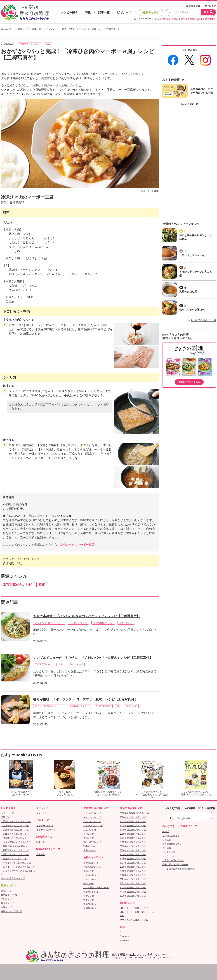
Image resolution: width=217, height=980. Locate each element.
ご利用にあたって (171, 836)
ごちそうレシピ (91, 879)
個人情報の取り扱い (172, 844)
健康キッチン (151, 12)
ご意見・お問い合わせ (173, 860)
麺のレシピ (89, 871)
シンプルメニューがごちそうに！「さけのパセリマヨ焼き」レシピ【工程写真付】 (93, 658)
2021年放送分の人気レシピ (133, 879)
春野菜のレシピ (91, 863)
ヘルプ (166, 832)
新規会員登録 (193, 6)
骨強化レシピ (7, 903)
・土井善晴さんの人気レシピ (15, 826)
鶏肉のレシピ (90, 846)
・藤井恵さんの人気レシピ (14, 859)
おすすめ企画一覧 (189, 104)
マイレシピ (210, 6)
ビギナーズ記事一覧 (46, 830)
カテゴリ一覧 (7, 813)
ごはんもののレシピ (93, 867)
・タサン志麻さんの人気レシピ (16, 842)
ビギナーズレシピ (45, 826)
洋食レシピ (89, 900)
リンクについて (170, 856)
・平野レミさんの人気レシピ (15, 855)
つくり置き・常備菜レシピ (96, 888)
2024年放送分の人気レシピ (133, 892)
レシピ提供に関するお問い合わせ (178, 869)
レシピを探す (69, 12)
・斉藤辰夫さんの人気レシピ (15, 834)
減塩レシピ (6, 891)
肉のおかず (131, 706)
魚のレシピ (89, 838)
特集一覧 (41, 855)
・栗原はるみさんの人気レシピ (16, 821)
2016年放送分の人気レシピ (133, 859)
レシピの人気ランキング (13, 878)
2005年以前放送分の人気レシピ (135, 813)
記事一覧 (104, 12)
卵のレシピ (89, 834)
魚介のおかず (76, 664)
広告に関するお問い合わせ (175, 865)
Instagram (125, 940)
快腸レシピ (6, 907)
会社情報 (167, 848)
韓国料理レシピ (91, 908)
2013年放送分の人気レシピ (133, 846)
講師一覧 (5, 817)
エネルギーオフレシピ (12, 895)
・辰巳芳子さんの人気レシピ (15, 850)
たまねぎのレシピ (92, 813)
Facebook (125, 936)
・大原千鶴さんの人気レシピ (15, 830)
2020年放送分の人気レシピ (133, 875)
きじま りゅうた (163, 19)
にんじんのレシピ (92, 821)
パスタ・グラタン (78, 623)
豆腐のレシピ (90, 830)
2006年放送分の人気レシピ (133, 817)
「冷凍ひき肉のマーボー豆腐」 (77, 545)
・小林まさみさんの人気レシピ (16, 863)
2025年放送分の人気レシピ (133, 896)
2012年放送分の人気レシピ (133, 842)
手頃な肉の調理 (103, 706)
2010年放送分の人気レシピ (133, 834)
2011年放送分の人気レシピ (133, 838)
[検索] (189, 818)
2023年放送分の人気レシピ (133, 888)
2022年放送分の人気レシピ (133, 883)
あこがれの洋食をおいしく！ (49, 623)
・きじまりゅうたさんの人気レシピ (18, 867)
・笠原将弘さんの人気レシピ (15, 838)
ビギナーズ (124, 12)
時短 (48, 44)
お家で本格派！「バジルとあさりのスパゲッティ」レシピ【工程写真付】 (86, 616)
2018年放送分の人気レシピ (133, 867)
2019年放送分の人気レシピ (133, 871)
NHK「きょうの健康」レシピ (134, 920)
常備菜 (175, 19)
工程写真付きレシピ (30, 44)
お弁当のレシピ (91, 875)
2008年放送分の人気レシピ (133, 826)
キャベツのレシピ (92, 817)
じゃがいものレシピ (93, 826)
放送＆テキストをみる (189, 382)
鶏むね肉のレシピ (92, 842)
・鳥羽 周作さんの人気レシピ (15, 846)
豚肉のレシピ (90, 850)
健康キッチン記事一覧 (12, 911)
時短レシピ (89, 883)
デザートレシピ (91, 892)
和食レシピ (89, 896)
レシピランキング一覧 (204, 320)
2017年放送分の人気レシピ (133, 863)
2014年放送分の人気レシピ (133, 850)
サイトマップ (169, 852)
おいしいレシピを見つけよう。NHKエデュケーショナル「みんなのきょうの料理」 (25, 12)
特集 (88, 12)
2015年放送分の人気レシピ (133, 855)
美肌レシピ (6, 899)
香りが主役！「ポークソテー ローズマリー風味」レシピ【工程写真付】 (85, 699)
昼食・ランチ (126, 623)
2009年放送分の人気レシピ (133, 830)
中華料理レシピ (91, 904)
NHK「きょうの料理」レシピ (134, 908)
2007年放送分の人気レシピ (133, 821)
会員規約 (167, 840)
